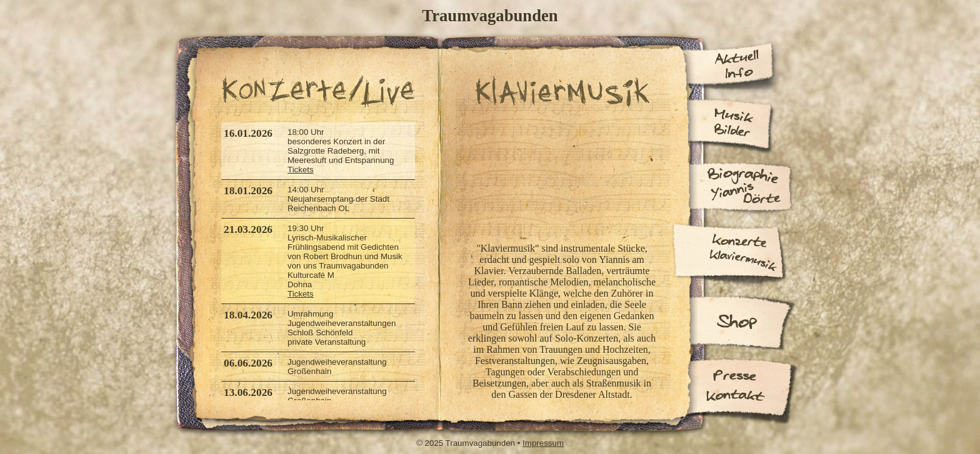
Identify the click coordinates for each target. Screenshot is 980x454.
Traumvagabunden (490, 16)
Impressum (543, 443)
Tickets (301, 170)
